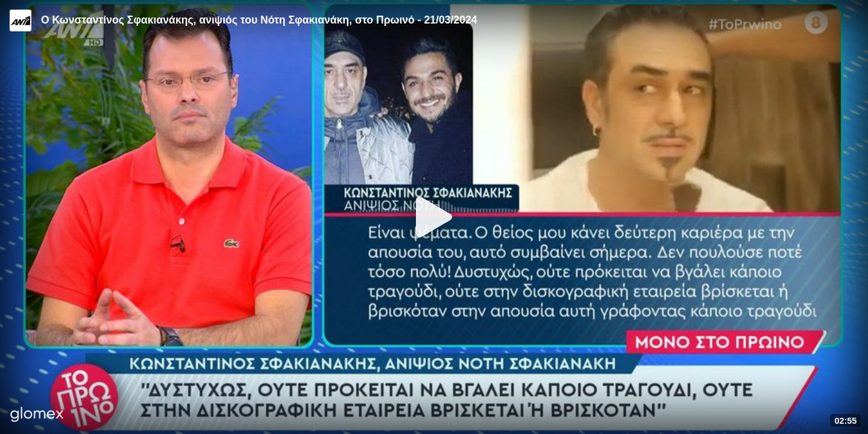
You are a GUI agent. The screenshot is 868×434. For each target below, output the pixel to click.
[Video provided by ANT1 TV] (20, 20)
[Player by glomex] (37, 416)
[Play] (434, 217)
